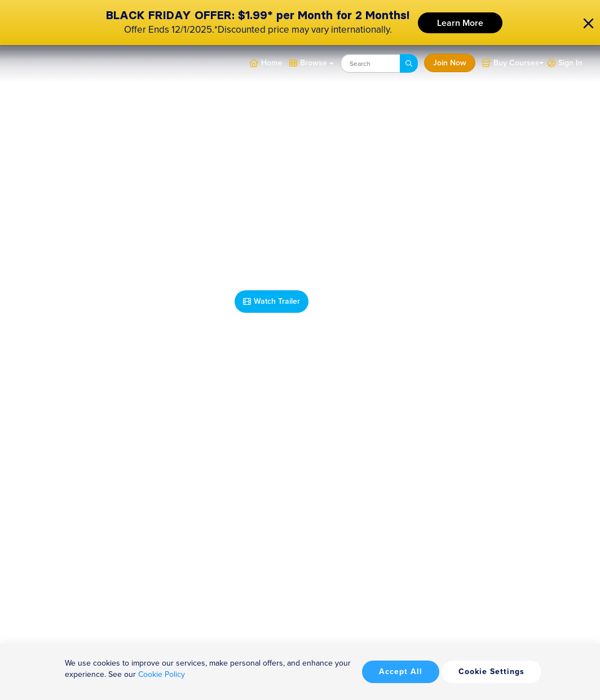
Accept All (401, 672)
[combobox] (370, 63)
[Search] (409, 63)
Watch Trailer (272, 301)
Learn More (460, 23)
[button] (565, 62)
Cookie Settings (491, 672)
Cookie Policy (162, 674)
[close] (588, 23)
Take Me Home (352, 301)
